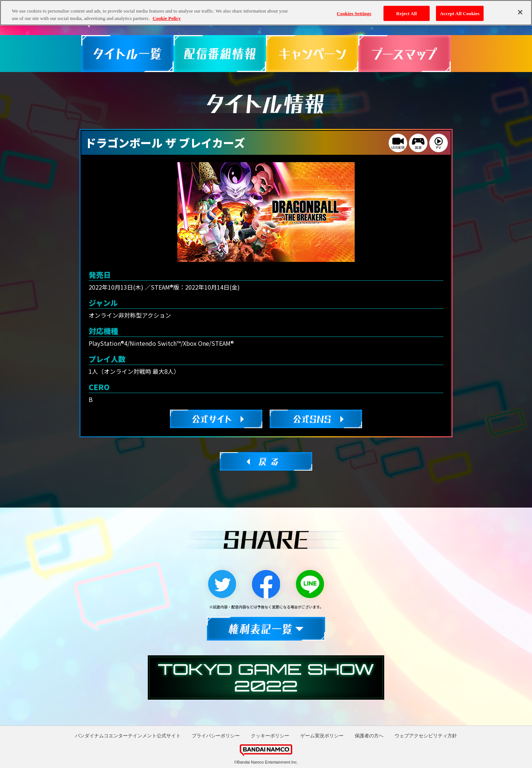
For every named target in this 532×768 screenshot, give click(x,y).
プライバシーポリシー (216, 736)
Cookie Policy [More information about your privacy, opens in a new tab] (167, 13)
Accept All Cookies (460, 8)
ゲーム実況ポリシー (322, 736)
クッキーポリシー (270, 736)
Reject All (406, 8)
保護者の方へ (369, 736)
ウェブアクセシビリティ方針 (426, 736)
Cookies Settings (354, 8)
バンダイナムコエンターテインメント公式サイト (128, 736)
